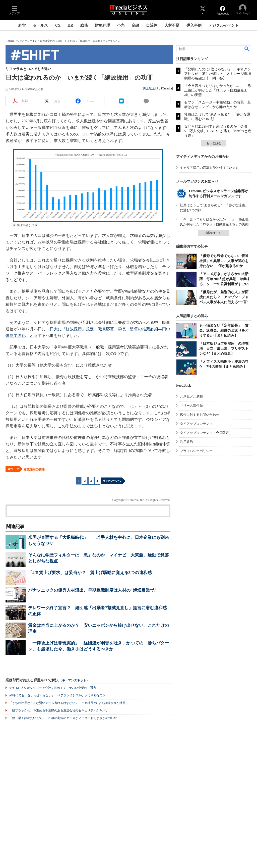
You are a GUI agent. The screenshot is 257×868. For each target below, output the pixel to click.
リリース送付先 (191, 406)
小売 (121, 25)
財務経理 (102, 25)
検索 (247, 49)
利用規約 (186, 442)
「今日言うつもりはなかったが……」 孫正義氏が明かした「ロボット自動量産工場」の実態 (218, 90)
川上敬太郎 (150, 88)
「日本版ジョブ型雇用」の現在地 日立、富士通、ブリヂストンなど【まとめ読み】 (224, 349)
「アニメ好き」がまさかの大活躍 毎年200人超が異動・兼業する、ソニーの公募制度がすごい (225, 279)
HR (70, 25)
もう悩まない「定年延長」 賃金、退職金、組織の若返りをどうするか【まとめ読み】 (224, 330)
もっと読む (214, 143)
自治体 (152, 25)
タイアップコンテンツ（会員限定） (206, 433)
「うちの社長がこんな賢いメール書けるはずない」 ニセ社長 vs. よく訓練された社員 (67, 703)
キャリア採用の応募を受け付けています (209, 168)
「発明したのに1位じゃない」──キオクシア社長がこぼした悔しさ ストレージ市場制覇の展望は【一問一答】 (218, 74)
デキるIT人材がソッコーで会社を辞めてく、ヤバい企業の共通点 (53, 688)
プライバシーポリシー (196, 451)
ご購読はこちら (214, 233)
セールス (40, 25)
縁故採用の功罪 (34, 469)
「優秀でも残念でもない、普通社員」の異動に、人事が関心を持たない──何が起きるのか (224, 261)
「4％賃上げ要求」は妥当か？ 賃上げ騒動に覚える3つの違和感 (90, 573)
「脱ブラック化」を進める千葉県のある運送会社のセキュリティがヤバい (59, 710)
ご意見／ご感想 (191, 397)
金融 (135, 25)
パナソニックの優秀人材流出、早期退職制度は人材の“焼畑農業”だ (92, 590)
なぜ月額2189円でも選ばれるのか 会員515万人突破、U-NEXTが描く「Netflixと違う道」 (218, 131)
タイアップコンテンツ (196, 424)
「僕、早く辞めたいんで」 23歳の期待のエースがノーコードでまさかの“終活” (63, 718)
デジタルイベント (224, 25)
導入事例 (194, 25)
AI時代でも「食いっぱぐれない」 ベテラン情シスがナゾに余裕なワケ (57, 695)
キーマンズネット (74, 680)
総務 (84, 25)
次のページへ (112, 481)
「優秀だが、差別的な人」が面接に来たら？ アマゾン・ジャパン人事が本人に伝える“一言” (224, 297)
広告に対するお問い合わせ (200, 415)
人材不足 (172, 25)
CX (58, 25)
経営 (22, 25)
